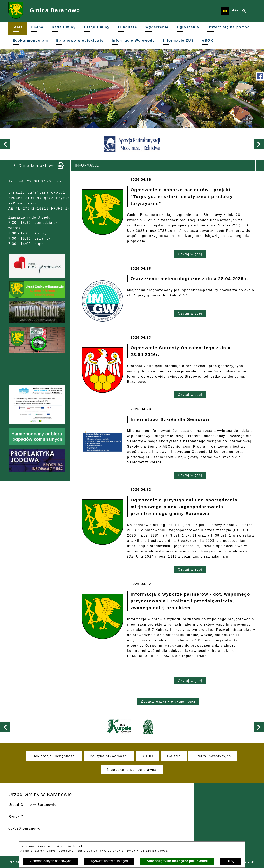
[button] (225, 11)
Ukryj (230, 861)
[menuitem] (18, 29)
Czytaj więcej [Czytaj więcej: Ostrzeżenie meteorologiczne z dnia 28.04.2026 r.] (190, 313)
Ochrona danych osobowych (51, 861)
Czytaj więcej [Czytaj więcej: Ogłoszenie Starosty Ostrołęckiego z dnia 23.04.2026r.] (190, 395)
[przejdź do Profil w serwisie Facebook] (260, 76)
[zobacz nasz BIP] (235, 11)
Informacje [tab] (87, 165)
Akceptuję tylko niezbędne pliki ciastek (177, 861)
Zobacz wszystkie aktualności (168, 701)
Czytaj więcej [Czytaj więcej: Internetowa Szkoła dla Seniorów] (190, 475)
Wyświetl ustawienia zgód (109, 861)
